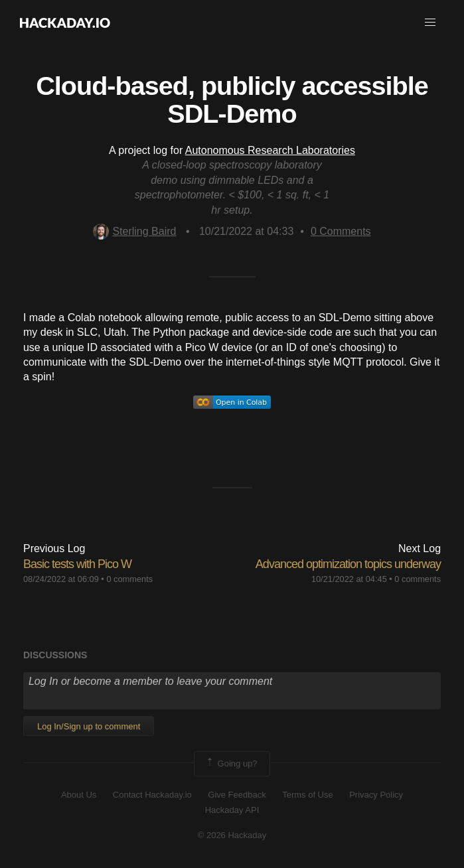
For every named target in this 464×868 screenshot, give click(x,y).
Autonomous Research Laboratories (270, 150)
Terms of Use (308, 795)
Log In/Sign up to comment (89, 726)
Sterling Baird (134, 231)
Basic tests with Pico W (77, 564)
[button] (430, 23)
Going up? (231, 764)
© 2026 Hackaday (232, 835)
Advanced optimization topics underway (348, 564)
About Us (79, 795)
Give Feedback (237, 795)
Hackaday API (232, 810)
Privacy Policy (376, 795)
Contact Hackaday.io (152, 795)
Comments (341, 231)
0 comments (129, 579)
